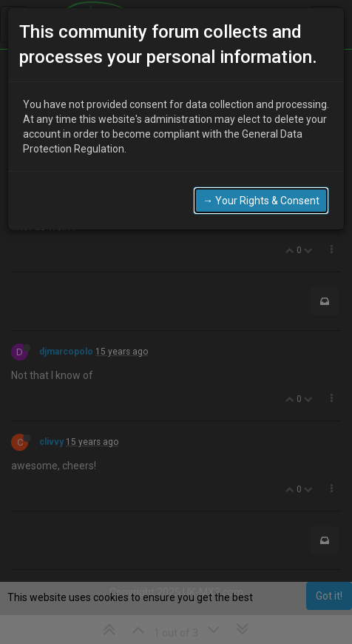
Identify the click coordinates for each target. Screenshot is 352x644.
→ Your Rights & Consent (261, 175)
